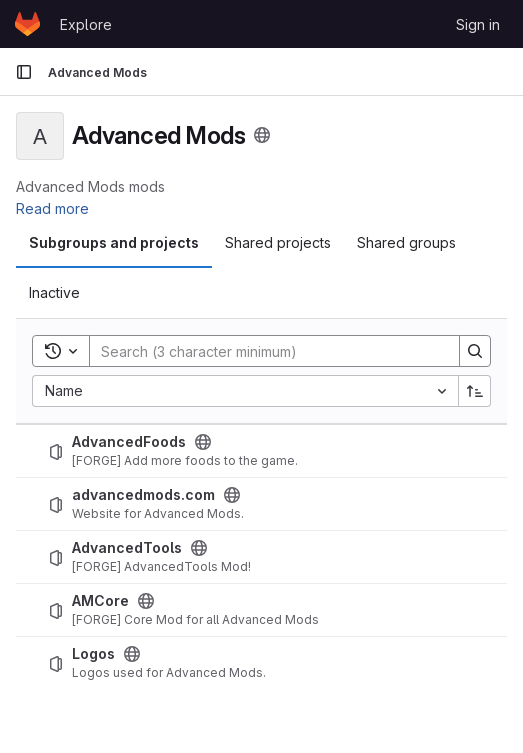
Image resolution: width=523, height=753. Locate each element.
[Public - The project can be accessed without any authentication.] (203, 442)
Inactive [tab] (54, 292)
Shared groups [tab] (406, 242)
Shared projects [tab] (278, 242)
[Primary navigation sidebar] (24, 72)
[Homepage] (27, 24)
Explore (86, 24)
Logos (93, 654)
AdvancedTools (127, 548)
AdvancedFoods (129, 442)
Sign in (478, 24)
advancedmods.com (143, 495)
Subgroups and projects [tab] (114, 242)
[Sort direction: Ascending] (475, 391)
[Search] (264, 351)
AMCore (100, 601)
